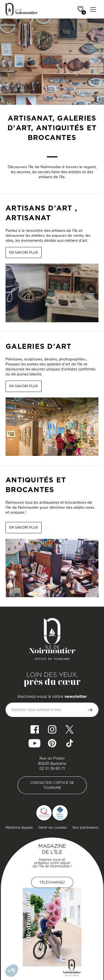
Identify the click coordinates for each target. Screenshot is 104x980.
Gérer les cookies (53, 827)
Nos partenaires (85, 827)
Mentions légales (19, 827)
